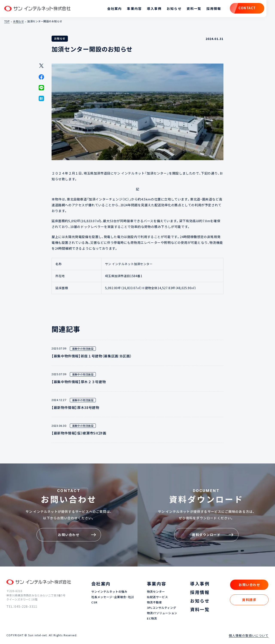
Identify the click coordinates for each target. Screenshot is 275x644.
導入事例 (154, 9)
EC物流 (152, 619)
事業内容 (134, 9)
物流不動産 (154, 602)
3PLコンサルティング (162, 608)
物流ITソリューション (162, 613)
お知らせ (174, 9)
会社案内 (115, 9)
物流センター (156, 592)
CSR (94, 602)
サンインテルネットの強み (109, 592)
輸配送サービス (157, 597)
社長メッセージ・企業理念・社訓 (113, 597)
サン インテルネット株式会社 (37, 9)
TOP (7, 21)
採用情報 (214, 9)
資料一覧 (194, 9)
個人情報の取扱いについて (249, 635)
